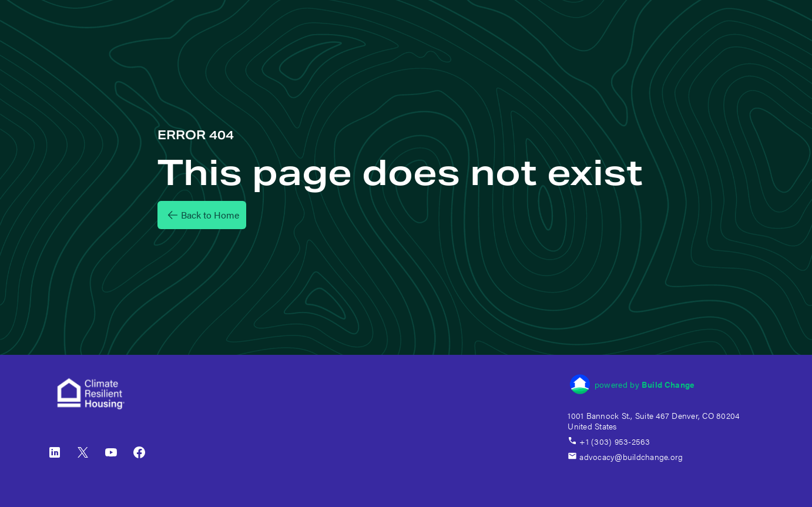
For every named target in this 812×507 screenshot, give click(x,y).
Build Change (668, 384)
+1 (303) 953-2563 (609, 441)
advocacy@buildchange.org (625, 456)
